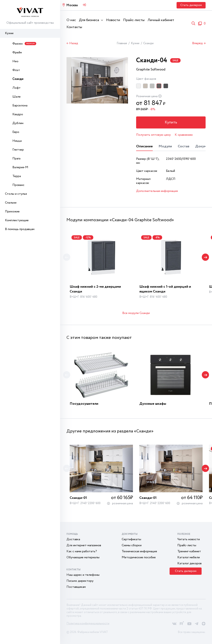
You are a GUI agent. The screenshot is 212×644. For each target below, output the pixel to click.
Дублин (18, 123)
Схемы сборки (132, 545)
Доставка (73, 539)
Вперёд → (199, 43)
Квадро (18, 114)
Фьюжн (24, 44)
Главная (122, 43)
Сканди (18, 79)
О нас (71, 20)
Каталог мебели (189, 557)
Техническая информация (139, 551)
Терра (17, 176)
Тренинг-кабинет (189, 551)
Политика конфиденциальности (88, 624)
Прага (16, 158)
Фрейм (17, 52)
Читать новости (189, 539)
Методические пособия (139, 557)
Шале (17, 97)
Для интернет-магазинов (84, 545)
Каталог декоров (189, 563)
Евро (16, 132)
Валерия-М (20, 167)
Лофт (17, 88)
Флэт (16, 70)
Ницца (17, 141)
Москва (72, 5)
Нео (15, 61)
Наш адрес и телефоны (83, 575)
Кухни (9, 33)
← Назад (72, 43)
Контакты (74, 27)
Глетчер (18, 150)
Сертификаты (131, 539)
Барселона (20, 105)
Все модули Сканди (136, 313)
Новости (113, 20)
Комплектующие (17, 220)
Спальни (11, 203)
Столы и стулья (16, 194)
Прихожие (12, 211)
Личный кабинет (161, 20)
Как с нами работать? (82, 551)
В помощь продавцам (20, 229)
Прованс (18, 185)
